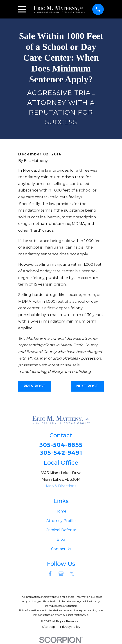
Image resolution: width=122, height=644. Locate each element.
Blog (61, 540)
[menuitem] (49, 627)
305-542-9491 (61, 453)
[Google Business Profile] (61, 574)
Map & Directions (61, 486)
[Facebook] (50, 574)
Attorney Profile (61, 521)
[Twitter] (72, 574)
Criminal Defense (61, 530)
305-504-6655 (61, 445)
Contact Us (61, 549)
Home (61, 512)
